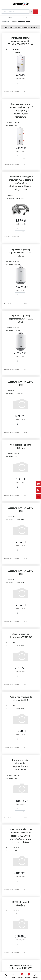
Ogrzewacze (18, 27)
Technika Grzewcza (8, 27)
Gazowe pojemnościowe (30, 27)
